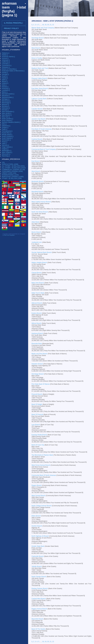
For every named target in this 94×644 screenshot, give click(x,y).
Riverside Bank (37, 344)
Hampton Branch (37, 364)
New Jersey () (7, 113)
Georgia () (5, 74)
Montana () (6, 106)
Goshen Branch (37, 526)
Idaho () (4, 80)
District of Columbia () (9, 69)
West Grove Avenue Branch (41, 465)
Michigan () (6, 99)
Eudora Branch (37, 313)
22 (53, 25)
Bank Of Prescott (37, 415)
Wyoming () (6, 156)
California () (6, 62)
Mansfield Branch (37, 192)
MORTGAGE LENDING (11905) (13, 177)
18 (43, 25)
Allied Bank (35, 222)
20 (48, 25)
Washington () (7, 151)
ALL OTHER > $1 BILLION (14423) (14, 168)
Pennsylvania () (7, 131)
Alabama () (6, 53)
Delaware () (6, 67)
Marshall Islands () (8, 94)
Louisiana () (6, 90)
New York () (6, 117)
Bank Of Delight (37, 404)
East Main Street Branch (40, 89)
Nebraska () (6, 108)
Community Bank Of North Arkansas (44, 475)
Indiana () (5, 83)
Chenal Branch (37, 273)
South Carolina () (8, 136)
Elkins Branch (36, 516)
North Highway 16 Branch (40, 536)
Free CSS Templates (9, 235)
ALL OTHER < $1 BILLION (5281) (13, 166)
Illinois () (5, 81)
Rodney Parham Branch (40, 589)
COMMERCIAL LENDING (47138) (13, 170)
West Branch (36, 48)
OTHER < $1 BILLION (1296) (12, 178)
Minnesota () (6, 101)
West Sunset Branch (38, 496)
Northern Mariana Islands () (11, 122)
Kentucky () (6, 89)
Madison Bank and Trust (40, 68)
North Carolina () (8, 119)
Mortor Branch (36, 232)
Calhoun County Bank (39, 99)
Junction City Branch (39, 119)
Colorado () (6, 64)
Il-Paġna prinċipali (13, 23)
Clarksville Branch (38, 556)
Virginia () (5, 149)
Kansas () (5, 87)
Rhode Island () (7, 135)
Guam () (5, 76)
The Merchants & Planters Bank (42, 455)
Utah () (4, 143)
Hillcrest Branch (37, 303)
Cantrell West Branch (39, 599)
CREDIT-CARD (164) (9, 173)
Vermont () (5, 145)
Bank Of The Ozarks (38, 629)
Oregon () (5, 128)
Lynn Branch (36, 425)
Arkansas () (6, 60)
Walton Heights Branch (39, 263)
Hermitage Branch (38, 38)
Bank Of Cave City (38, 445)
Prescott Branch (37, 394)
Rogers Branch (37, 485)
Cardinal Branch (37, 139)
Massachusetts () (8, 97)
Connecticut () (7, 65)
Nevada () (5, 110)
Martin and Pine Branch (39, 354)
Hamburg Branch (37, 333)
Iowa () (4, 85)
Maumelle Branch (37, 619)
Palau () (5, 129)
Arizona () (5, 58)
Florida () (5, 73)
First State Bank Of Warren (41, 384)
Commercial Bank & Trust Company (44, 149)
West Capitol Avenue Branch (41, 202)
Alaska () (5, 55)
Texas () (5, 142)
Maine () (5, 92)
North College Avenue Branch (42, 506)
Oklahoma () (6, 126)
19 (46, 25)
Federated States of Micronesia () (13, 71)
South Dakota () (7, 138)
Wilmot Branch (36, 323)
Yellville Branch (37, 566)
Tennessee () (6, 140)
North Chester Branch (39, 577)
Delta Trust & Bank (38, 293)
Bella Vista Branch (38, 283)
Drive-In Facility (37, 58)
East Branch (36, 161)
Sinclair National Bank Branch (42, 252)
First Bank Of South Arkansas (41, 129)
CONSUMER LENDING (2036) (12, 171)
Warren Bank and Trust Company (43, 28)
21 (51, 25)
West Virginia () (7, 152)
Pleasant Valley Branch (39, 78)
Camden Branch (37, 109)
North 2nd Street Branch (40, 212)
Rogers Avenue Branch (39, 609)
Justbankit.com (37, 242)
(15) (3, 162)
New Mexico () (7, 115)
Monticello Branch (38, 181)
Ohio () (4, 124)
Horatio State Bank (38, 546)
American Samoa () (8, 57)
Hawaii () (5, 78)
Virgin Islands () (7, 147)
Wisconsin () (6, 154)
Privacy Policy (11, 28)
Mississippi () (6, 103)
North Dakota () (7, 120)
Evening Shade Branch (39, 435)
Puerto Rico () (7, 133)
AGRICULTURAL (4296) (10, 164)
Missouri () (5, 104)
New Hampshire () (8, 112)
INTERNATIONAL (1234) (10, 175)
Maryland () (6, 96)
